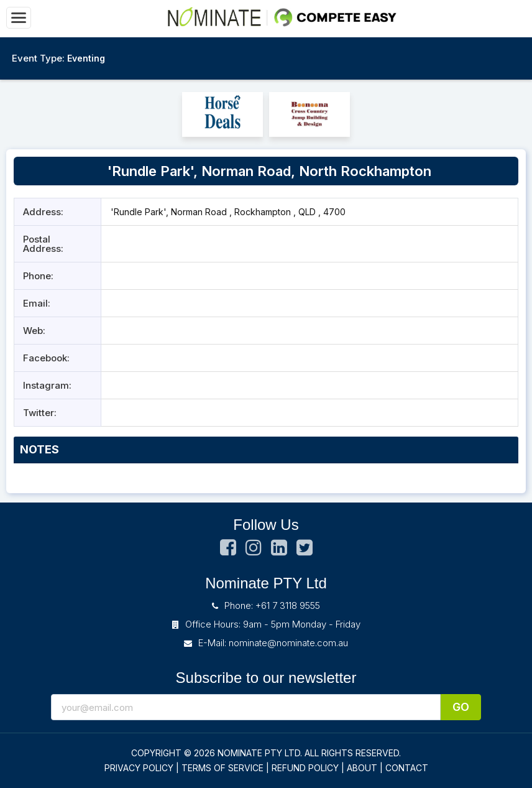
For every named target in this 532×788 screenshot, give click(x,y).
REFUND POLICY (305, 768)
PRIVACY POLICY (139, 768)
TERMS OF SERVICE (222, 768)
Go (461, 707)
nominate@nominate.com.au (288, 643)
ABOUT (362, 768)
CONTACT (407, 768)
